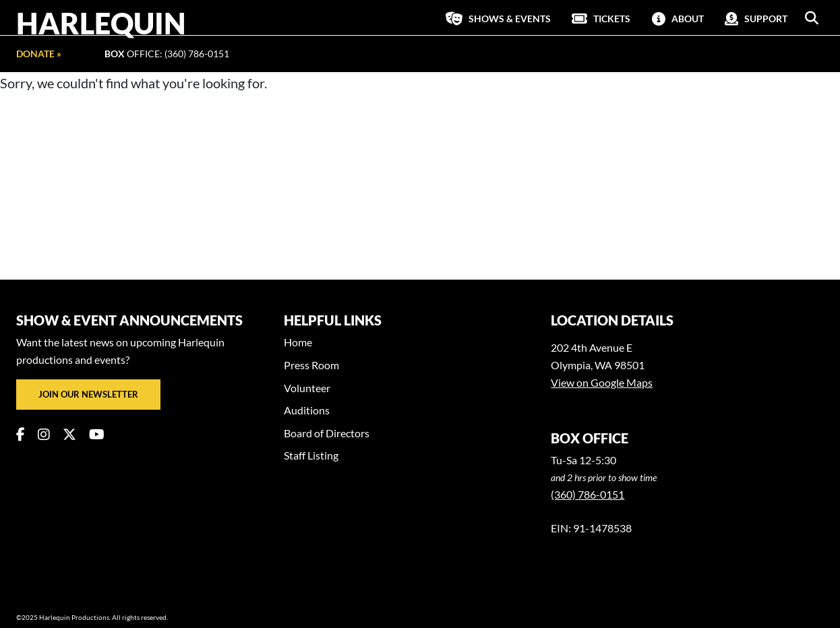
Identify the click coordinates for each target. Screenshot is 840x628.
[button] (812, 18)
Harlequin (101, 23)
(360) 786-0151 (588, 494)
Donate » (39, 54)
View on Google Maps (602, 382)
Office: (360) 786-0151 (167, 54)
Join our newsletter (88, 394)
